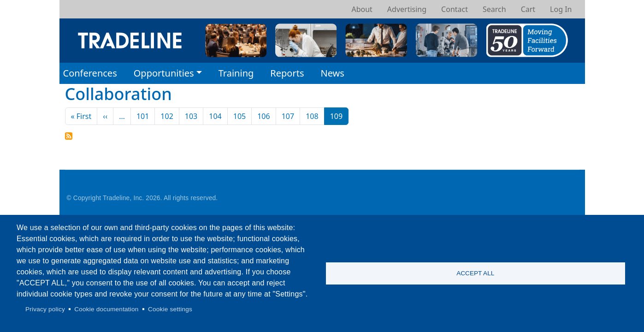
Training (236, 73)
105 (239, 116)
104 (215, 116)
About (362, 9)
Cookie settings (170, 309)
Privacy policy (45, 309)
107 (288, 116)
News (332, 73)
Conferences (90, 73)
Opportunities (164, 73)
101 (143, 116)
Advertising (407, 9)
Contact (455, 9)
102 (167, 116)
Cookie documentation (106, 309)
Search (494, 9)
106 (263, 116)
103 (191, 116)
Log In (561, 9)
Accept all (475, 273)
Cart (528, 9)
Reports (287, 73)
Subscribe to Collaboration (69, 136)
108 (312, 116)
